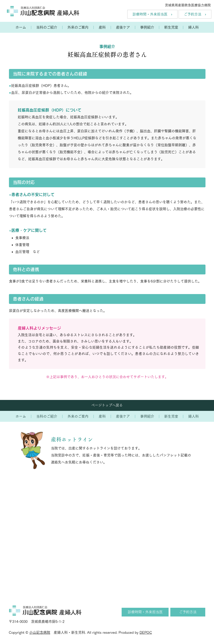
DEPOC (146, 632)
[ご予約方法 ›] (195, 14)
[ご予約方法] (188, 612)
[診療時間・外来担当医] (145, 612)
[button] (47, 27)
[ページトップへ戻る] (107, 405)
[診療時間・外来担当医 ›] (152, 14)
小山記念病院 (40, 632)
